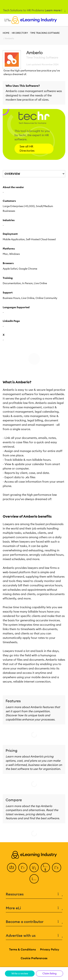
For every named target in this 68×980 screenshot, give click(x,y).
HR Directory (20, 33)
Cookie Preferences (34, 958)
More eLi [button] (34, 908)
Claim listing (50, 973)
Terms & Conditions (22, 949)
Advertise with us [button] (34, 936)
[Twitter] (23, 868)
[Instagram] (34, 879)
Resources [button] (34, 894)
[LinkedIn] (34, 868)
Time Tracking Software (45, 33)
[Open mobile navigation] (7, 20)
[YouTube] (45, 868)
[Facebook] (12, 868)
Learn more (55, 10)
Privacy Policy (50, 949)
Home (6, 33)
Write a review (20, 973)
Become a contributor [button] (34, 922)
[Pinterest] (57, 868)
